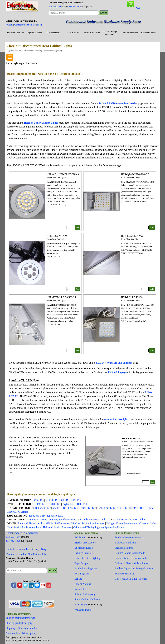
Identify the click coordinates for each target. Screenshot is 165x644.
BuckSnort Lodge (84, 548)
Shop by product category (19, 623)
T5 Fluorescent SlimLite (67, 523)
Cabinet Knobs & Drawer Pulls (131, 558)
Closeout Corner (148, 33)
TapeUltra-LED (37, 516)
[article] (45, 201)
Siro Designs (81, 605)
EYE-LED (75, 500)
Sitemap (35, 549)
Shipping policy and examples (21, 628)
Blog (40, 25)
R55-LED (38, 500)
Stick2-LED (73, 508)
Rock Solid (80, 589)
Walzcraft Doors (83, 610)
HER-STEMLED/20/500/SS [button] (61, 297)
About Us (31, 25)
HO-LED (82, 504)
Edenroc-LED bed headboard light (35, 523)
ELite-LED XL (138, 508)
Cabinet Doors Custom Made (130, 553)
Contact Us (19, 25)
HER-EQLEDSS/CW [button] (132, 297)
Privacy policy (29, 633)
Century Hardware (84, 553)
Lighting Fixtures (34, 33)
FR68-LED (51, 500)
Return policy (13, 633)
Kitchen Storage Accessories (110, 33)
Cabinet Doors (53, 33)
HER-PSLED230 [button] (131, 439)
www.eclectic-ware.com (26, 533)
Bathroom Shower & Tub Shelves (132, 563)
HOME (9, 25)
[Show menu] (10, 57)
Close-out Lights (148, 523)
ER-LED (63, 500)
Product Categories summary (130, 537)
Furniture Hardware (129, 33)
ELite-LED (123, 508)
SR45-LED (41, 504)
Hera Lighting (82, 574)
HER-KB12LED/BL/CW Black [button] (63, 174)
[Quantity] (70, 228)
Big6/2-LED (69, 504)
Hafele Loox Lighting (86, 568)
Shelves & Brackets (91, 33)
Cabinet (143, 579)
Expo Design (81, 563)
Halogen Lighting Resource (57, 527)
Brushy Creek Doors (85, 543)
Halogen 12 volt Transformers (122, 523)
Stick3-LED (59, 508)
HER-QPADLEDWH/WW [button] (135, 174)
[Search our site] (74, 13)
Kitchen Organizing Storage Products (134, 568)
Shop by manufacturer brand (21, 618)
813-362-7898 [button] (75, 7)
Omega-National (83, 584)
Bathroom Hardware (15, 33)
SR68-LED (55, 504)
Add (78, 227)
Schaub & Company (85, 594)
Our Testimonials (37, 554)
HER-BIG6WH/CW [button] (57, 236)
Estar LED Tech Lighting (87, 558)
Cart (139, 8)
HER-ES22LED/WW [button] (132, 236)
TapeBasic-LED (55, 516)
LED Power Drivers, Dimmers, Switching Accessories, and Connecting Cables (66, 520)
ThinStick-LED (43, 508)
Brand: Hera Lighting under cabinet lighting (43, 51)
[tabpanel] (76, 5)
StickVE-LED (88, 508)
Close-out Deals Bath (126, 579)
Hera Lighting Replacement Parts (24, 527)
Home (9, 533)
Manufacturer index (16, 554)
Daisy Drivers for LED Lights (130, 520)
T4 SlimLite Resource (93, 523)
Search (104, 13)
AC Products (81, 537)
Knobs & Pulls (72, 33)
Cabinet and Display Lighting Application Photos (99, 527)
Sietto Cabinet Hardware (87, 599)
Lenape (78, 579)
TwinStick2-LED (106, 508)
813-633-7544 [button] (55, 7)
